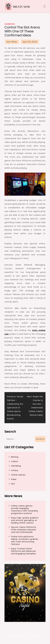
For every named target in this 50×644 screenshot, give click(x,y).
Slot (13, 484)
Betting (15, 457)
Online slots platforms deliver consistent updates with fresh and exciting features (25, 540)
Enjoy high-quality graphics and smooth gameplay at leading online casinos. (25, 520)
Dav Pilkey (12, 42)
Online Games (18, 475)
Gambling (10, 24)
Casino (15, 461)
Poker (14, 479)
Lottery (15, 470)
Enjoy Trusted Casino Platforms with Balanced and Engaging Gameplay (23, 551)
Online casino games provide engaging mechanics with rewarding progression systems (24, 510)
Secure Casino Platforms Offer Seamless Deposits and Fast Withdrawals (24, 530)
